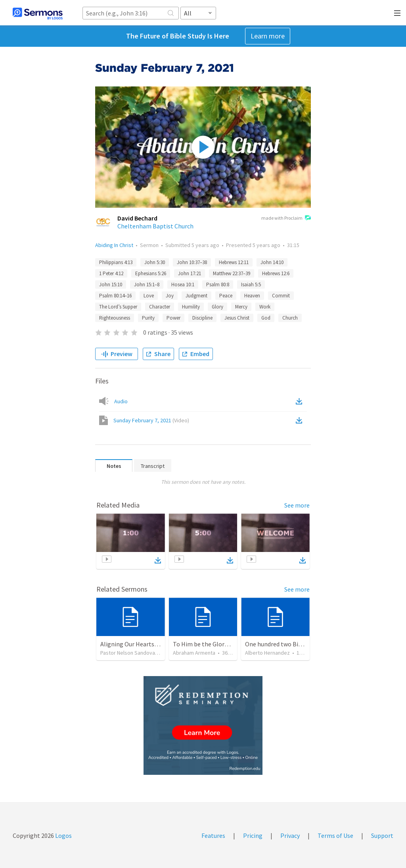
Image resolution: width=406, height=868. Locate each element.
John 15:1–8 (147, 285)
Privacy (290, 835)
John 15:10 (111, 285)
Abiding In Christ (114, 245)
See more (297, 505)
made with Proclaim (286, 218)
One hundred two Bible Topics (285, 644)
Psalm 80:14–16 (115, 296)
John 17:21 (190, 273)
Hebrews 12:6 (276, 273)
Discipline (202, 318)
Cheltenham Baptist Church (155, 226)
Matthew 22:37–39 (232, 273)
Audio (121, 401)
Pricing (253, 835)
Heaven (252, 296)
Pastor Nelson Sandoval (128, 653)
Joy (170, 296)
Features (213, 835)
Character (160, 307)
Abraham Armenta (194, 653)
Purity (148, 318)
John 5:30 (155, 262)
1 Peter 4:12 (111, 273)
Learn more (268, 36)
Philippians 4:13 (116, 262)
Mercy (241, 307)
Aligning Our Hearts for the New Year (150, 644)
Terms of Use (335, 835)
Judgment (196, 296)
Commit (281, 296)
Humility (191, 307)
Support (382, 835)
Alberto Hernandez (267, 653)
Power (173, 318)
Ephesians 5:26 (151, 273)
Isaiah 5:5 (251, 285)
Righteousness (115, 318)
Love (149, 296)
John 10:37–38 (192, 262)
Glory (217, 307)
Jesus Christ (237, 318)
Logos (63, 835)
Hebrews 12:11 (234, 262)
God (266, 318)
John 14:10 (272, 262)
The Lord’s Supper (118, 307)
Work (265, 307)
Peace (226, 296)
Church (290, 318)
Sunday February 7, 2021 (151, 420)
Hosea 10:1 (183, 285)
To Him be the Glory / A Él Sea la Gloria (225, 644)
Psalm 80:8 (218, 285)
